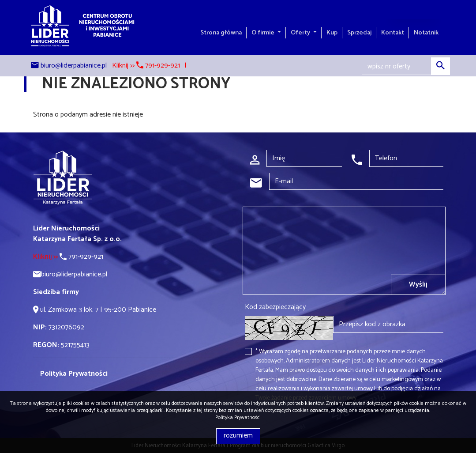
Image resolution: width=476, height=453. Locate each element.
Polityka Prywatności (238, 417)
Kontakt (393, 33)
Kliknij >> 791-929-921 (146, 66)
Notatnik (426, 33)
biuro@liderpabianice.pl (74, 66)
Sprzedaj (359, 33)
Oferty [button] (301, 33)
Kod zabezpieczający (275, 307)
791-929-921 (68, 257)
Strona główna (221, 33)
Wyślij (418, 285)
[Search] (406, 67)
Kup (332, 33)
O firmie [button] (264, 33)
